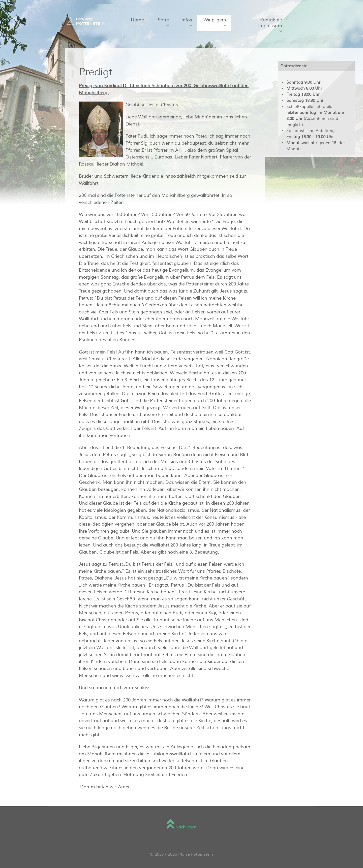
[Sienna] (85, 21)
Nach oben (182, 827)
